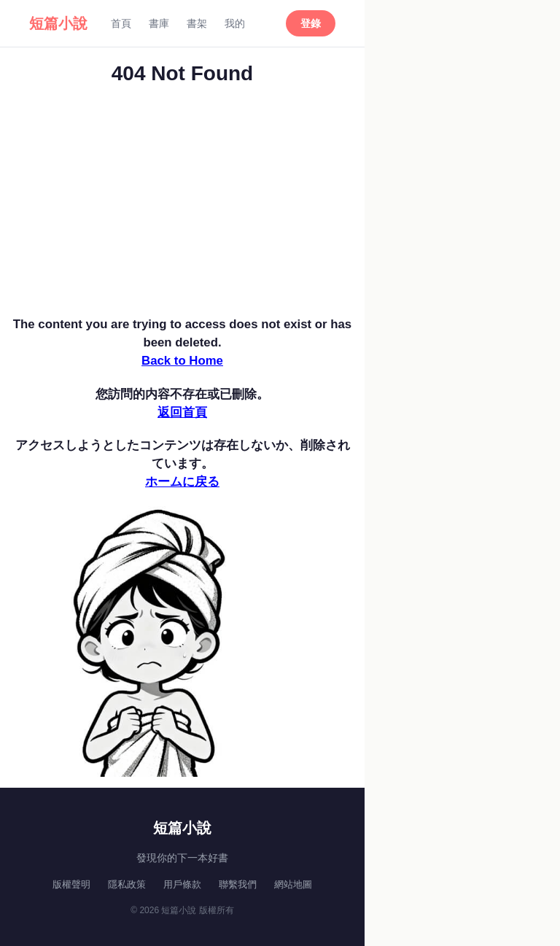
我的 (235, 23)
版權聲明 (71, 884)
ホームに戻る (182, 482)
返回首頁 (182, 412)
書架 (197, 23)
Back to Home (182, 361)
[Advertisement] (182, 206)
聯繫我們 (238, 884)
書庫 (159, 23)
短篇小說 (58, 23)
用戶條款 (182, 884)
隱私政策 (127, 884)
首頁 (121, 23)
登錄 (311, 23)
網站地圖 (293, 884)
